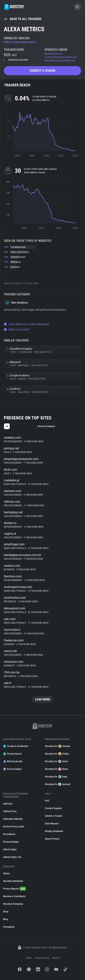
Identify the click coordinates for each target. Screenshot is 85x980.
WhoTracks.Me (13, 761)
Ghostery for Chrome (57, 746)
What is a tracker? (17, 329)
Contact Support (53, 808)
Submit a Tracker (54, 816)
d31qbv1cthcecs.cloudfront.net (60, 57)
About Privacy (52, 839)
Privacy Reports (14, 889)
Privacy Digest (12, 769)
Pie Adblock (9, 834)
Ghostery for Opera (56, 769)
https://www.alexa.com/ (20, 42)
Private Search (12, 754)
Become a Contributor (14, 896)
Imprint (56, 958)
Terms (29, 958)
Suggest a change (43, 71)
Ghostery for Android (58, 784)
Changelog (9, 927)
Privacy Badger (11, 842)
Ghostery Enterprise (13, 904)
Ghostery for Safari (56, 761)
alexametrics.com (54, 54)
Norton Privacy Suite (14, 827)
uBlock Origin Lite (12, 857)
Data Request (52, 824)
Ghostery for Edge (56, 777)
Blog (5, 919)
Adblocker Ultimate (13, 819)
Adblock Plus (10, 811)
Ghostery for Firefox (57, 754)
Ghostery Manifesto (13, 881)
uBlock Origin (10, 849)
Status (6, 873)
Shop (6, 912)
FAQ (47, 801)
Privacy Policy (42, 958)
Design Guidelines (54, 831)
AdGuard (8, 804)
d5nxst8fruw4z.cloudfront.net (60, 61)
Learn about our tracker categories (27, 324)
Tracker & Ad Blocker (16, 746)
